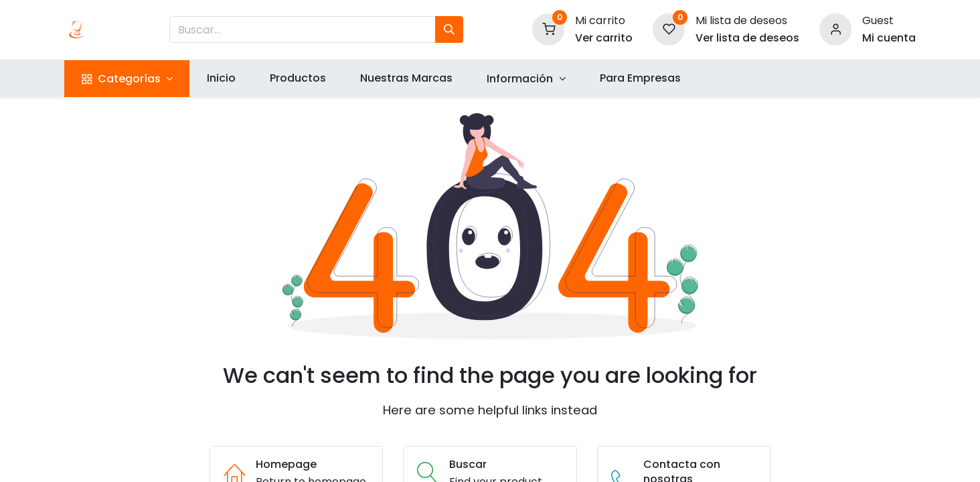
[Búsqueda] (449, 29)
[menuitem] (221, 78)
